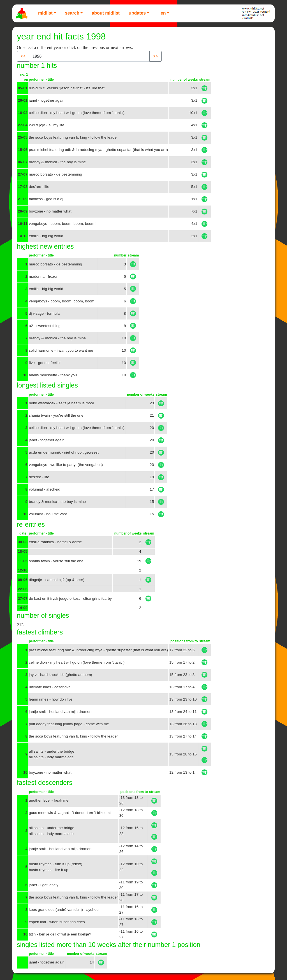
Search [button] (72, 13)
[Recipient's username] (89, 56)
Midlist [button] (45, 13)
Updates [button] (137, 13)
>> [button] (156, 56)
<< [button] (23, 56)
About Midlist (106, 13)
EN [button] (163, 13)
